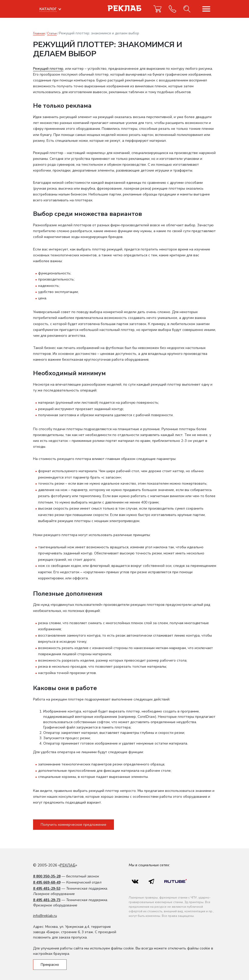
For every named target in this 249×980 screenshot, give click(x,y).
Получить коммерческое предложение (74, 825)
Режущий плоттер (48, 69)
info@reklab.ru (45, 916)
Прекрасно (50, 965)
